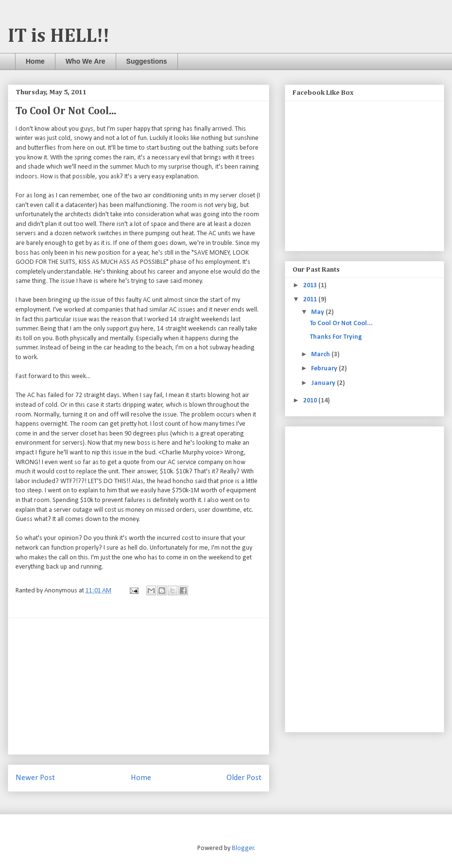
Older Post (244, 778)
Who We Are (86, 61)
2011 (311, 300)
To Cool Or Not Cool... (341, 323)
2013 (311, 286)
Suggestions (147, 61)
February (325, 369)
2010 (311, 401)
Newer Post (35, 778)
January (324, 383)
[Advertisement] (139, 686)
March (321, 355)
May (318, 312)
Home (35, 61)
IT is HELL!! (59, 36)
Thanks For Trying (336, 337)
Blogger (243, 848)
